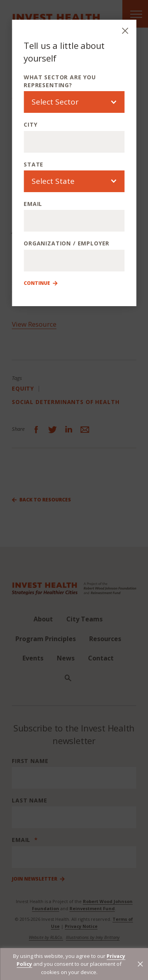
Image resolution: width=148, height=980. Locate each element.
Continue (37, 283)
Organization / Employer (67, 243)
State (34, 164)
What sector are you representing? (60, 81)
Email (33, 204)
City (30, 124)
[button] (140, 964)
